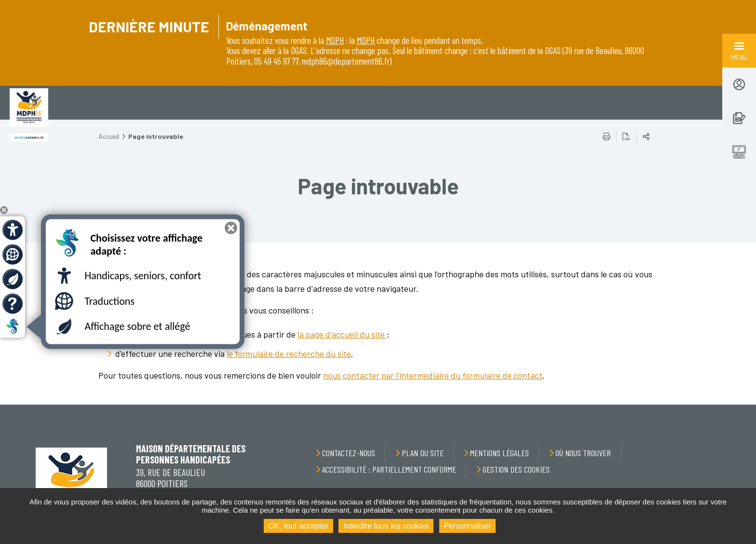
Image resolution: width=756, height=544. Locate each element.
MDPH (335, 40)
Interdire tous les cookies (386, 526)
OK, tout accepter (299, 526)
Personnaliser (468, 526)
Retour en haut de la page (727, 405)
